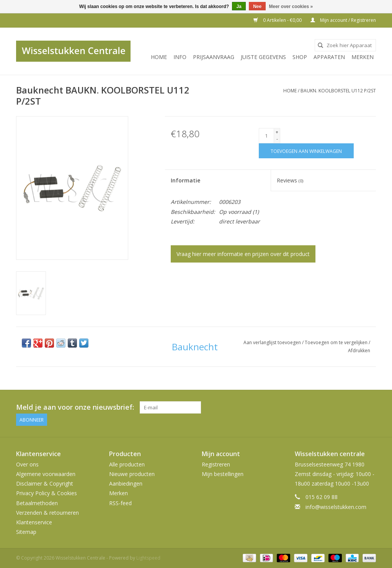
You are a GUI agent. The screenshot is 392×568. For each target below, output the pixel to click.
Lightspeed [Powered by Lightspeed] (148, 558)
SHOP (300, 57)
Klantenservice (34, 522)
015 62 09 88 (322, 497)
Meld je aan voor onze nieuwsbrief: (75, 407)
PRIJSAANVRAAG (214, 57)
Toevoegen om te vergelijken (337, 342)
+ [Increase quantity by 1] (277, 132)
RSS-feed (120, 503)
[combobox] (345, 45)
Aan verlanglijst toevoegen (273, 342)
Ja (239, 7)
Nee (257, 7)
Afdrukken (359, 350)
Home (159, 57)
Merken (363, 57)
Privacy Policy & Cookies (47, 493)
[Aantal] (266, 136)
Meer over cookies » (291, 7)
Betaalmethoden (37, 503)
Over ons (27, 464)
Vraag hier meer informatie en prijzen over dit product (243, 254)
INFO (180, 57)
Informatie (185, 180)
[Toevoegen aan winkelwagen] (306, 151)
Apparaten (329, 57)
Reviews (290, 180)
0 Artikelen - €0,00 (278, 20)
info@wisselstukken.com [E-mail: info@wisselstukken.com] (336, 507)
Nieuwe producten (132, 474)
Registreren (216, 464)
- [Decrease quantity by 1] (277, 139)
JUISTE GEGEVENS (263, 57)
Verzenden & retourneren (47, 513)
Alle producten (127, 464)
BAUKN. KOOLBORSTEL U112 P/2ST (338, 91)
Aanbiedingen (126, 483)
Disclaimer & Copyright (45, 483)
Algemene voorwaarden (46, 474)
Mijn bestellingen (223, 474)
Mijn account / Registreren (343, 20)
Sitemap (26, 532)
